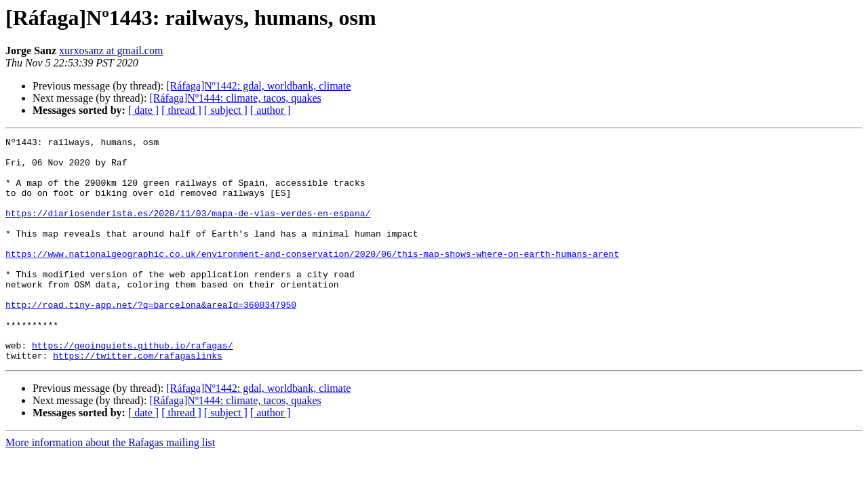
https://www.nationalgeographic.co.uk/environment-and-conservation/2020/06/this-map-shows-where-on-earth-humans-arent (312, 278)
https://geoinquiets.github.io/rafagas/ (132, 388)
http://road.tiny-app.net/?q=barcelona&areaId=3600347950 (151, 339)
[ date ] (143, 110)
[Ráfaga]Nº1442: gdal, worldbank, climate (258, 86)
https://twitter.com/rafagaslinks (138, 400)
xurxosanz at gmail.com (111, 51)
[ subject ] (226, 110)
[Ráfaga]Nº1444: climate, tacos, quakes (235, 98)
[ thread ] (181, 110)
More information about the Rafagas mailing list (110, 487)
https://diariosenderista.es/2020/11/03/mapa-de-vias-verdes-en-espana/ (188, 229)
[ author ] (271, 110)
